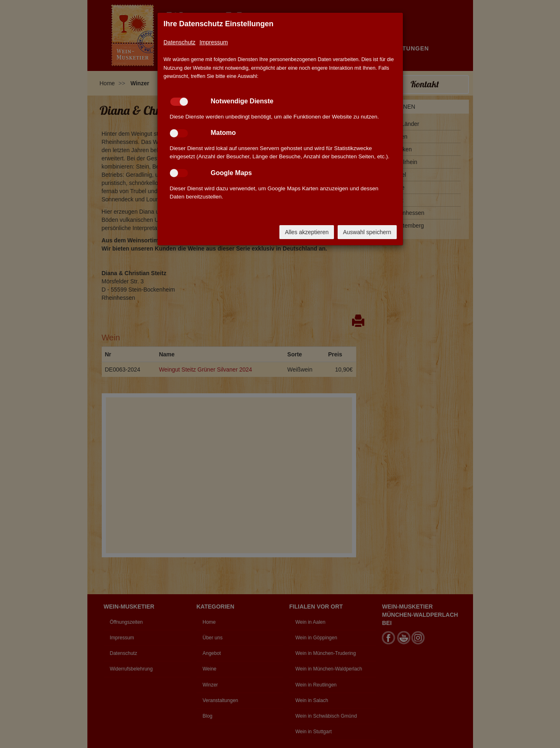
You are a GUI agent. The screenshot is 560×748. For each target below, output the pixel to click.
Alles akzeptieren (307, 232)
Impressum (214, 42)
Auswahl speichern (367, 232)
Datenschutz (180, 42)
